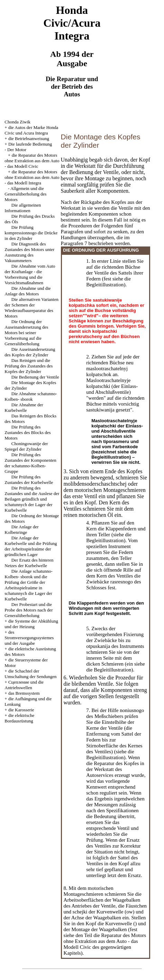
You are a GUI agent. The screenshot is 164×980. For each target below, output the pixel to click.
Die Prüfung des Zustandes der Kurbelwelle (29, 480)
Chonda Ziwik (17, 122)
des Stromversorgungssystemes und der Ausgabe (29, 638)
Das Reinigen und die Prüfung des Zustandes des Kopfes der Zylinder (29, 366)
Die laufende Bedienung (30, 144)
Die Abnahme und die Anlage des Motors (28, 291)
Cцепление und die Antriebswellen (24, 685)
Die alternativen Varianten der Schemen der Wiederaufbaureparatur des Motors (31, 308)
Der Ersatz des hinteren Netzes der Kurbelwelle (29, 563)
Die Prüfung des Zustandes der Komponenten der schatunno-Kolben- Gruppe (30, 463)
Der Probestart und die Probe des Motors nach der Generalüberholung (29, 610)
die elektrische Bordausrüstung (19, 718)
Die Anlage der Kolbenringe (21, 530)
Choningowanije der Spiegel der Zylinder (26, 446)
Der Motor (17, 150)
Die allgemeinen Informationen (23, 208)
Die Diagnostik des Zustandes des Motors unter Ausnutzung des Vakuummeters (29, 252)
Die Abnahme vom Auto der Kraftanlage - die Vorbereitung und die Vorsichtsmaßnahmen (30, 274)
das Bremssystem (24, 693)
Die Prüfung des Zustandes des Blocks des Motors (28, 432)
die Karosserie (21, 710)
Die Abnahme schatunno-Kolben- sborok (31, 396)
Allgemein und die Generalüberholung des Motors (25, 194)
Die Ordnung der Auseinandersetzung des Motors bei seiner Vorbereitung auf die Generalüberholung (26, 333)
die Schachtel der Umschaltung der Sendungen (30, 674)
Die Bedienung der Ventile (35, 377)
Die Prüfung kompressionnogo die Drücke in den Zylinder (31, 233)
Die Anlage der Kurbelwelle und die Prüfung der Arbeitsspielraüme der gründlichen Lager (31, 546)
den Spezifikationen (118, 810)
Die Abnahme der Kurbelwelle (24, 407)
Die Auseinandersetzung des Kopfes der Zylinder (30, 352)
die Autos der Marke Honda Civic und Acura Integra (31, 130)
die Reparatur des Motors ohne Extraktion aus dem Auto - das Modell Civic (32, 161)
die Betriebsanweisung (29, 138)
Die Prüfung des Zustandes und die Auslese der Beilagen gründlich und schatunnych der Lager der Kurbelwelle (32, 499)
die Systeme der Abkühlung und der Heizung (31, 624)
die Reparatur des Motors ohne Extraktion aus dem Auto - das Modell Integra (32, 177)
